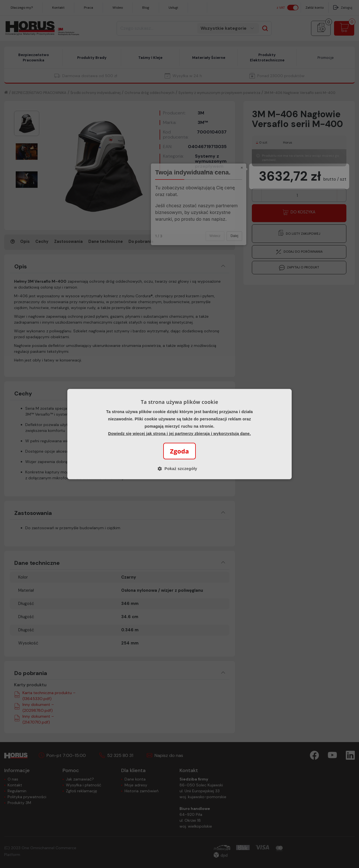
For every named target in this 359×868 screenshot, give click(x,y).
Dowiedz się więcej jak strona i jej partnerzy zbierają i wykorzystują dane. (180, 434)
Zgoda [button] (179, 451)
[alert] (179, 434)
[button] (179, 469)
